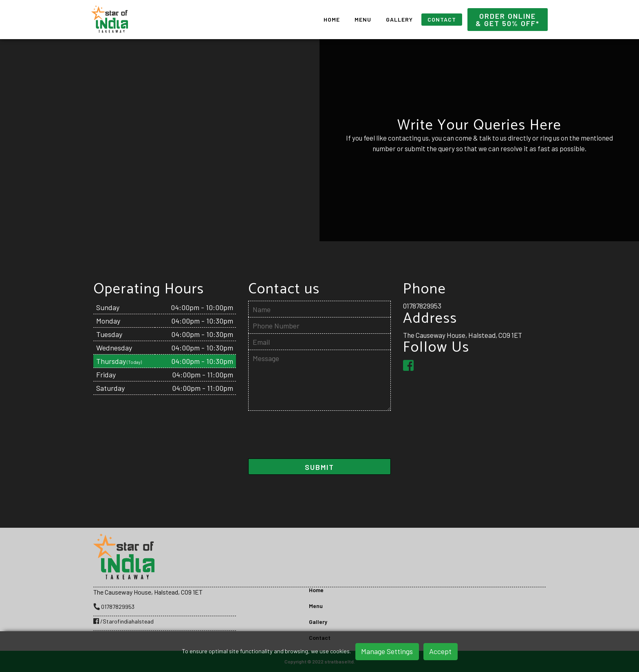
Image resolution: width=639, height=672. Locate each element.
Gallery (399, 19)
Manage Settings (387, 651)
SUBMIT (319, 467)
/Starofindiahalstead (123, 621)
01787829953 (422, 306)
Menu (363, 19)
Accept (440, 651)
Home (332, 19)
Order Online (508, 20)
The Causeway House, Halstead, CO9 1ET (463, 335)
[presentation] (310, 438)
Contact (442, 19)
